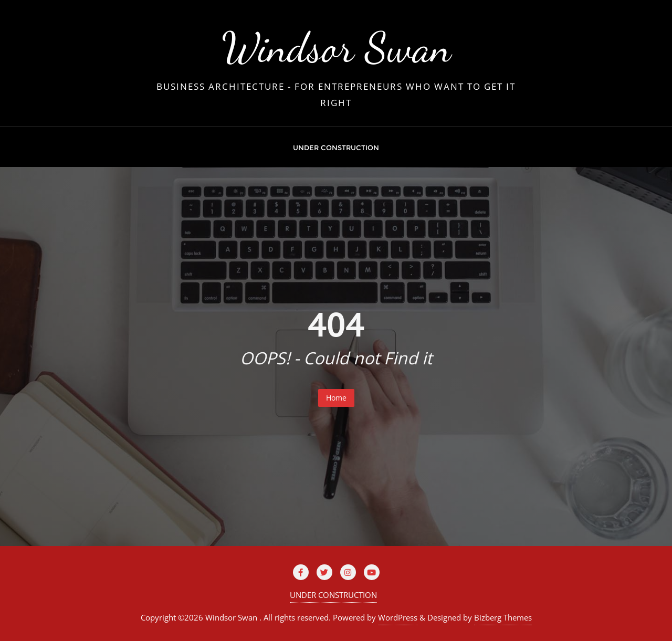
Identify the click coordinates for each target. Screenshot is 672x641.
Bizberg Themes (503, 617)
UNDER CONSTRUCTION (333, 595)
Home (336, 398)
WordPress (398, 617)
